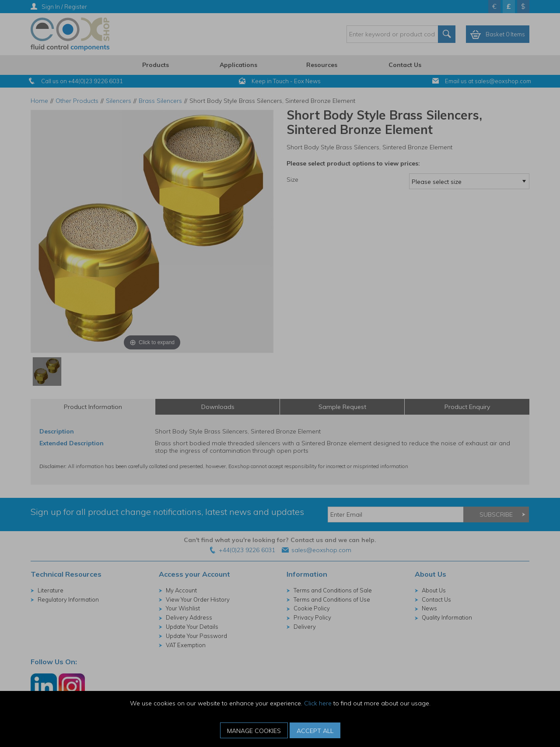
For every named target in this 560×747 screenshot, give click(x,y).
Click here (318, 703)
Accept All (315, 731)
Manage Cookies (254, 731)
